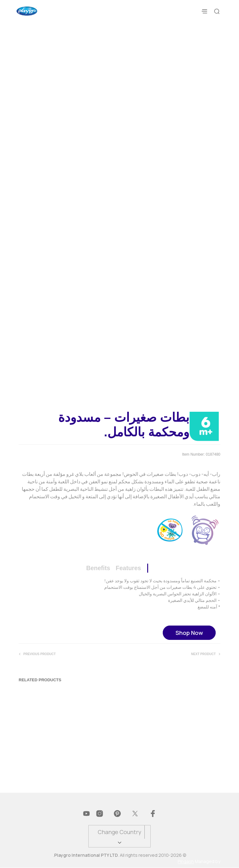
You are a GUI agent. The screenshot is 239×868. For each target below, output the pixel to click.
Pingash (186, 862)
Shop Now (189, 633)
